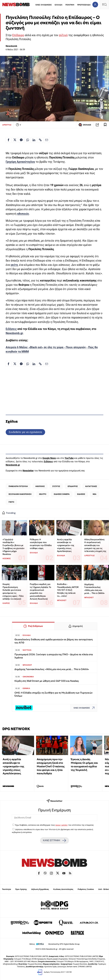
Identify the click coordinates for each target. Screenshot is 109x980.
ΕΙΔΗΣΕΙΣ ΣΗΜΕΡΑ (62, 494)
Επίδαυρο (18, 35)
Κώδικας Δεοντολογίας (63, 889)
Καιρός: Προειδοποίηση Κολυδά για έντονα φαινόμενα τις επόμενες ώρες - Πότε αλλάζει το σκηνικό (13, 591)
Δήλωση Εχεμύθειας (40, 889)
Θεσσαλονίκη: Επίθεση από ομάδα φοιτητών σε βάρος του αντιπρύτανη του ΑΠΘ (54, 641)
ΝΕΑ (94, 494)
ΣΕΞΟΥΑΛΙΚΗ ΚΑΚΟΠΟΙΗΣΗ (20, 494)
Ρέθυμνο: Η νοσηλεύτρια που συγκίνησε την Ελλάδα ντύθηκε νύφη (41, 544)
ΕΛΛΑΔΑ (59, 5)
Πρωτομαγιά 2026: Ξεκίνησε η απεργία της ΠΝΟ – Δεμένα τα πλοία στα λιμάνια (54, 656)
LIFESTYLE (7, 125)
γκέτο (14, 265)
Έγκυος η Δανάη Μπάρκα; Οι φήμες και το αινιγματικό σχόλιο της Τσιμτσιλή (84, 765)
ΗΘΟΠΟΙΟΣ (40, 486)
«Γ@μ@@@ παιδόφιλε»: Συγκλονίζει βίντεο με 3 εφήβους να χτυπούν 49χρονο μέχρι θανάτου (13, 547)
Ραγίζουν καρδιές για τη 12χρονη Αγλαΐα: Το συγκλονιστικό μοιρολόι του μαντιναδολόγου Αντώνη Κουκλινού (40, 591)
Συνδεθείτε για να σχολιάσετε (25, 432)
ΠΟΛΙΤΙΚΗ (70, 5)
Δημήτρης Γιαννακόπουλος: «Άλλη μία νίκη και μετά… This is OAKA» (94, 589)
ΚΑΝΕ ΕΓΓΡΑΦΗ (54, 840)
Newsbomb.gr (14, 333)
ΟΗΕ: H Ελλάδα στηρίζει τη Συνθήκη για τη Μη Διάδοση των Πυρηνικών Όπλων (54, 694)
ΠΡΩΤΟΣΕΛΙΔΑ (84, 5)
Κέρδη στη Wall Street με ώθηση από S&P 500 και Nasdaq (47, 681)
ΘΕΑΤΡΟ (43, 494)
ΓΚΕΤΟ (11, 502)
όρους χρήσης (62, 825)
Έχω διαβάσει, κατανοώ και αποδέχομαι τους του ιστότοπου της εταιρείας (54, 825)
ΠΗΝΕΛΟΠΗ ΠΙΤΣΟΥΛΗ (18, 486)
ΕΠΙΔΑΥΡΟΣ (73, 486)
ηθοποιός (23, 214)
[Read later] (105, 125)
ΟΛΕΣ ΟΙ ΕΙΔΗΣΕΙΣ (44, 5)
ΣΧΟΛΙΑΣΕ (85, 125)
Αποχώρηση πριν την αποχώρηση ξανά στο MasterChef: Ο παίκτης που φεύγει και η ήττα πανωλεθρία (51, 766)
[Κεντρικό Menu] (104, 4)
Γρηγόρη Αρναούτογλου (20, 162)
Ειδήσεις (11, 329)
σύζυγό (63, 35)
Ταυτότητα (6, 889)
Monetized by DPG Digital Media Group (64, 944)
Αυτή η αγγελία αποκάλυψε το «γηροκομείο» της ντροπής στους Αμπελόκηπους (66, 545)
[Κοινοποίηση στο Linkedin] (34, 140)
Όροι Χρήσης (21, 889)
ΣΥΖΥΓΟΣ (56, 486)
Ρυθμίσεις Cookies (86, 889)
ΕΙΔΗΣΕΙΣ (81, 494)
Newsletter (28, 471)
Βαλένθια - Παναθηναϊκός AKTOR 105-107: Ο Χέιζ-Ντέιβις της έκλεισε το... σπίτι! (68, 590)
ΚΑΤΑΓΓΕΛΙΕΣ (91, 486)
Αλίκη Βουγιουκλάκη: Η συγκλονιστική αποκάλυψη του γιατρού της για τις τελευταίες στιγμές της (95, 545)
